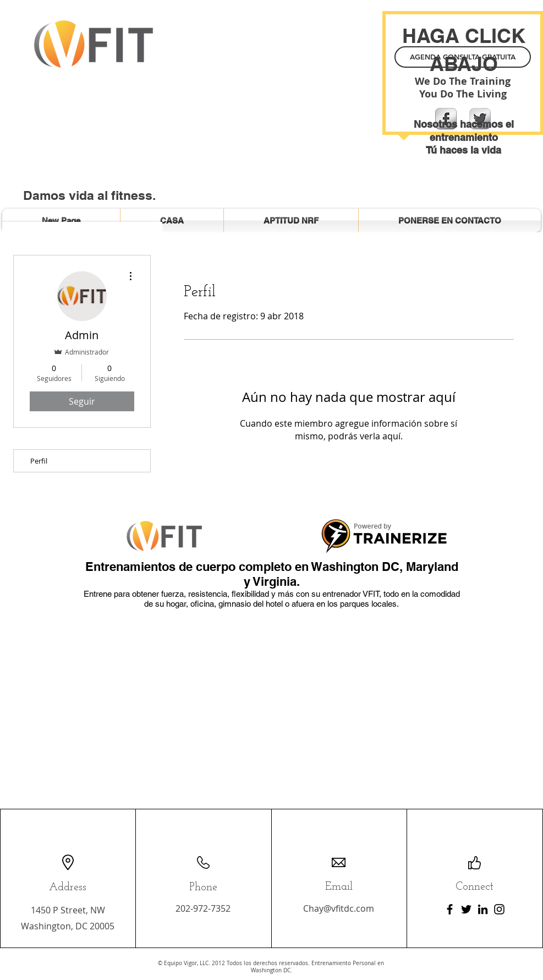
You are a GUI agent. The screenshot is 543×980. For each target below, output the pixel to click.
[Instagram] (499, 909)
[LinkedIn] (483, 909)
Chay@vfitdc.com (339, 908)
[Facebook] (450, 909)
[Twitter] (466, 909)
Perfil (39, 461)
